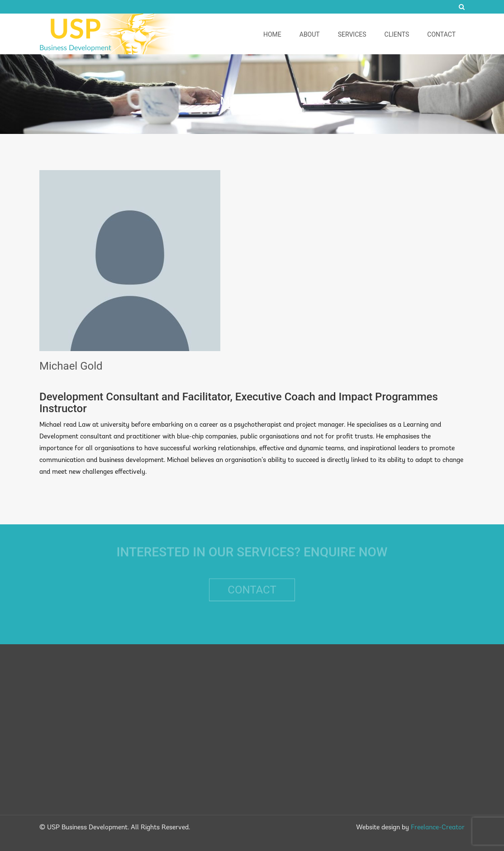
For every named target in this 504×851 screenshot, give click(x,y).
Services (352, 34)
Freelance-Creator (438, 828)
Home (272, 34)
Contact (441, 34)
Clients (397, 34)
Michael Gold (71, 366)
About (310, 34)
